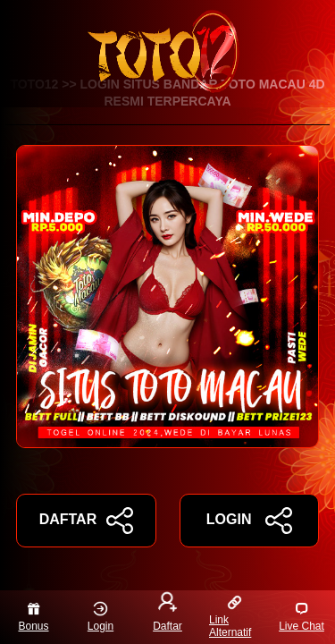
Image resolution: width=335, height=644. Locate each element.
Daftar (167, 614)
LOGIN (249, 521)
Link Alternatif (230, 617)
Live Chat (301, 617)
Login (100, 617)
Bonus (33, 617)
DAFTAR (86, 521)
